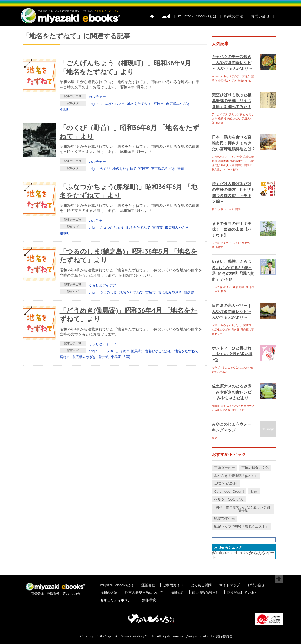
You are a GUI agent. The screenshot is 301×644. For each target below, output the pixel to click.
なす (223, 406)
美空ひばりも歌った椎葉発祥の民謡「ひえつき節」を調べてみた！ (232, 101)
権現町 (65, 109)
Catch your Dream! (229, 491)
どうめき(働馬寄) (129, 351)
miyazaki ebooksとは (197, 16)
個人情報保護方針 (206, 592)
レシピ (237, 243)
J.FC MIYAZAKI (226, 483)
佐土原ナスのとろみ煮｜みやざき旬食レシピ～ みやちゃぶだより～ (232, 392)
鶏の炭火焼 (227, 165)
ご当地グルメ (220, 157)
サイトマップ (230, 585)
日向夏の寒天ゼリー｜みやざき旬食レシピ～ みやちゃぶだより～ (232, 311)
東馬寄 (116, 357)
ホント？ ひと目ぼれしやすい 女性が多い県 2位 (232, 354)
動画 (254, 491)
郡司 (127, 357)
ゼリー (216, 325)
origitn (94, 104)
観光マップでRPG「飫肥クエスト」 (242, 526)
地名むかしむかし (158, 351)
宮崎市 (159, 104)
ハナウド (226, 243)
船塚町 (65, 233)
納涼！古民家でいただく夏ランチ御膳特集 (243, 509)
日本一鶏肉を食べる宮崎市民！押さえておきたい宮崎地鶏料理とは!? (233, 143)
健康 (235, 287)
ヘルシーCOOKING (229, 499)
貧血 (223, 291)
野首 (181, 169)
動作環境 (149, 600)
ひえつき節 (235, 114)
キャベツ (217, 76)
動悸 (242, 287)
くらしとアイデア (102, 285)
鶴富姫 (219, 123)
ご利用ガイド (173, 585)
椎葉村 (222, 119)
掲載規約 (177, 592)
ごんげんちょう (113, 104)
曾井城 (104, 357)
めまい (227, 287)
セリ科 (216, 243)
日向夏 (235, 330)
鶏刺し (239, 165)
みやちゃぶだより (231, 325)
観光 (214, 438)
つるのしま (108, 292)
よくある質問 (201, 585)
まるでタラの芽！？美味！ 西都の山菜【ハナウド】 (232, 229)
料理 (214, 209)
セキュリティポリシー (117, 600)
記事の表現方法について (144, 592)
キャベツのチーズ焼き (237, 76)
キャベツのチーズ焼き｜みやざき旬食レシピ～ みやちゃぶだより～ (232, 63)
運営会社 (148, 585)
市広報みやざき (178, 104)
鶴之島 (189, 292)
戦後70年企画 (225, 518)
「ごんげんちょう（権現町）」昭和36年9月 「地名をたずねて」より (125, 67)
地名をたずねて (139, 104)
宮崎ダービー (224, 468)
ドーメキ (107, 351)
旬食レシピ (245, 81)
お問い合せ (260, 16)
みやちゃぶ (233, 406)
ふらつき (217, 287)
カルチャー (97, 97)
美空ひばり (234, 119)
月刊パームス (226, 209)
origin (93, 169)
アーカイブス (220, 114)
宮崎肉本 (223, 161)
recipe (216, 406)
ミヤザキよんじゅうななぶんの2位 (232, 367)
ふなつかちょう (112, 227)
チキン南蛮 (235, 157)
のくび (105, 169)
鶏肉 (238, 209)
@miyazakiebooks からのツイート (243, 555)
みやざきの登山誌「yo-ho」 (236, 475)
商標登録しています (242, 592)
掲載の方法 (234, 16)
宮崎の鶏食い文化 (255, 468)
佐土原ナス (248, 406)
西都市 (219, 247)
